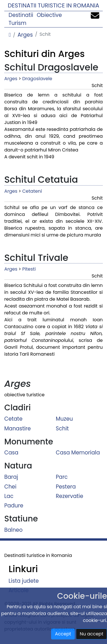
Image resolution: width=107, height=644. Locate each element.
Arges (25, 35)
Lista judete (24, 581)
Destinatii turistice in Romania (53, 5)
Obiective (49, 15)
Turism (18, 23)
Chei (10, 486)
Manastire (18, 428)
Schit (62, 428)
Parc (62, 477)
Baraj (11, 477)
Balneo (13, 530)
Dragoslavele (37, 79)
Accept (63, 634)
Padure (14, 506)
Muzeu (64, 419)
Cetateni (32, 191)
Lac (9, 496)
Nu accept (91, 634)
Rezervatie (70, 496)
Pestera (66, 486)
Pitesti (29, 269)
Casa (11, 453)
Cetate (13, 419)
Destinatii (21, 15)
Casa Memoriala (78, 453)
